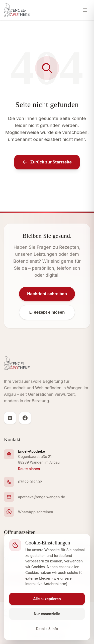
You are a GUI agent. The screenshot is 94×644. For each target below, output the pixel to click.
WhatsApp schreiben (36, 512)
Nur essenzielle (47, 614)
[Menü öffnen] (85, 10)
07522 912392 (30, 482)
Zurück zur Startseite (47, 162)
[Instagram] (10, 418)
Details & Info (47, 629)
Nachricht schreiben (47, 294)
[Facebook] (25, 418)
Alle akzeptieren (47, 599)
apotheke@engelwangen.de (41, 497)
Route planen (29, 469)
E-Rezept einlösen (47, 312)
